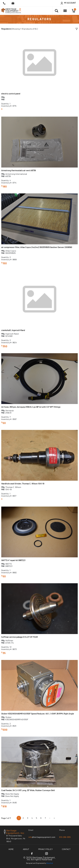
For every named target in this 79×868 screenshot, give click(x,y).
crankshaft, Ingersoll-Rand (13, 330)
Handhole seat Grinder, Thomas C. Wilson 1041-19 (23, 484)
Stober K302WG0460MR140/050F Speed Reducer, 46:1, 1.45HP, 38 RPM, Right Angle (38, 714)
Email (31, 830)
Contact (66, 849)
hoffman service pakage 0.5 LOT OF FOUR (19, 637)
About (26, 849)
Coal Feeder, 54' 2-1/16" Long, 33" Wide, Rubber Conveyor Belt (28, 790)
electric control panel (11, 94)
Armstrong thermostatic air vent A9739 (18, 171)
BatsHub (50, 863)
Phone (62, 830)
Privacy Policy (45, 849)
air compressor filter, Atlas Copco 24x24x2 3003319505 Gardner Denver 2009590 (37, 247)
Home (11, 849)
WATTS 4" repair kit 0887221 (13, 560)
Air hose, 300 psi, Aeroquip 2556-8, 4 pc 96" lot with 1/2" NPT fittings (31, 407)
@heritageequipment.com (42, 837)
